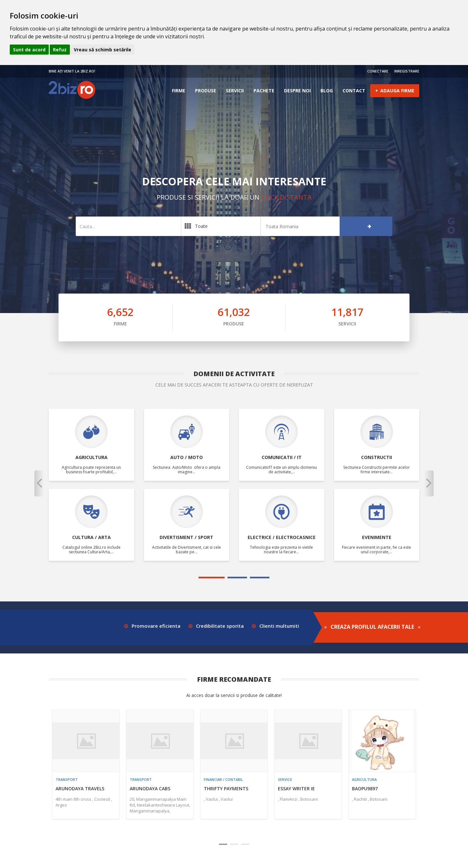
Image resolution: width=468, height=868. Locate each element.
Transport (67, 779)
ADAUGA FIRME (395, 90)
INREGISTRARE (407, 71)
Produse (206, 91)
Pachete (264, 91)
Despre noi (297, 91)
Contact (354, 91)
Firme (179, 91)
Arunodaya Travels (80, 789)
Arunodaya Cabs (150, 789)
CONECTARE (378, 71)
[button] (39, 483)
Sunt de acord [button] (29, 50)
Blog (327, 91)
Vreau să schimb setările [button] (103, 50)
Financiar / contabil (223, 779)
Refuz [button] (60, 50)
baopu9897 (365, 789)
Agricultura (364, 779)
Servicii (235, 91)
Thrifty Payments (226, 789)
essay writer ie (296, 789)
